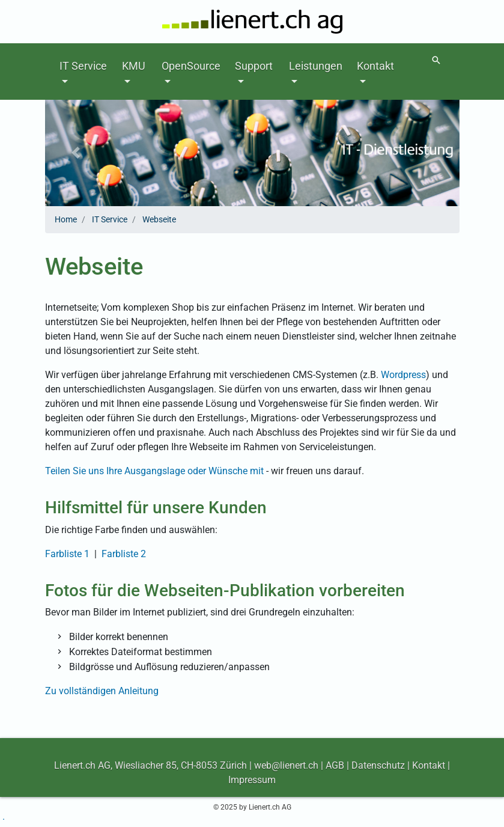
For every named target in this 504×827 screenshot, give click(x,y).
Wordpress (403, 375)
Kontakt (429, 765)
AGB (335, 765)
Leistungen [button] (316, 66)
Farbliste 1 (67, 554)
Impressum (252, 780)
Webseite (159, 219)
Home (66, 219)
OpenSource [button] (191, 66)
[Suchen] (436, 60)
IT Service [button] (83, 66)
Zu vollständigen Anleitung (102, 691)
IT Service (110, 219)
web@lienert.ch (286, 765)
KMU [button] (134, 66)
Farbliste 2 (124, 554)
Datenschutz (378, 765)
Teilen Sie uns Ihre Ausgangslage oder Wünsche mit (154, 471)
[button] (76, 153)
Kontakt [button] (375, 66)
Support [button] (254, 66)
